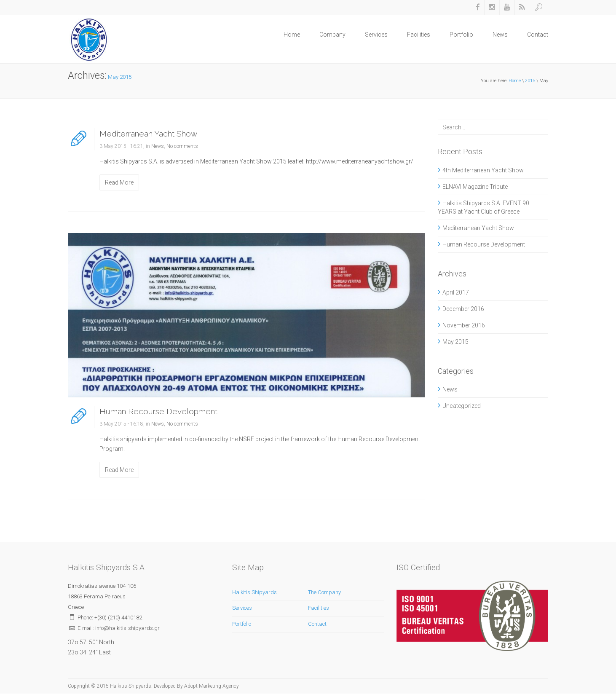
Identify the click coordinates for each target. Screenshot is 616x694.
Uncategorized (462, 406)
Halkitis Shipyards (254, 592)
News (500, 35)
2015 (530, 81)
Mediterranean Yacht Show (148, 134)
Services (376, 35)
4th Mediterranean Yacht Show (483, 170)
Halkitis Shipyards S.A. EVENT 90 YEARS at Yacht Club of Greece (483, 207)
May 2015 (455, 342)
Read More (119, 182)
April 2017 (456, 292)
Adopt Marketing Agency (212, 686)
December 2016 (463, 309)
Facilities (419, 35)
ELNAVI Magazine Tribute (475, 187)
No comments (182, 146)
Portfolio (461, 35)
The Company (324, 592)
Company (332, 35)
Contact (538, 35)
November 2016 (464, 325)
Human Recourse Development (158, 411)
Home (292, 35)
